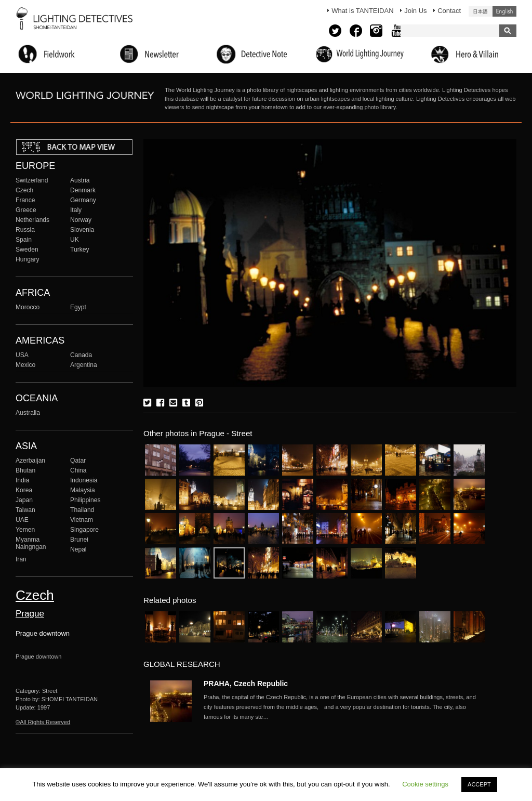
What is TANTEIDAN (362, 11)
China (78, 470)
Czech (24, 190)
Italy (76, 210)
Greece (26, 210)
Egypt (78, 307)
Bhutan (25, 470)
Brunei (79, 540)
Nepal (78, 549)
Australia (28, 413)
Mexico (25, 365)
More (344, 707)
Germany (83, 200)
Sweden (27, 250)
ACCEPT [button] (479, 784)
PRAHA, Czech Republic (246, 684)
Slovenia (82, 230)
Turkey (79, 250)
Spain (24, 240)
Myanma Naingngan (31, 543)
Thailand (82, 510)
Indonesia (84, 480)
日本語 (481, 11)
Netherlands (32, 220)
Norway (81, 220)
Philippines (85, 500)
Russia (25, 230)
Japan (24, 500)
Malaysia (83, 490)
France (25, 200)
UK (75, 240)
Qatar (78, 461)
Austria (80, 180)
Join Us (415, 11)
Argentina (84, 365)
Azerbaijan (30, 461)
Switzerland (32, 180)
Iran (21, 559)
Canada (81, 355)
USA (22, 355)
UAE (22, 520)
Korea (24, 490)
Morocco (28, 307)
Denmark (83, 190)
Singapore (84, 530)
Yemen (25, 530)
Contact (449, 11)
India (22, 480)
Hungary (28, 259)
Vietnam (82, 520)
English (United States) (504, 11)
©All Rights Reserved (43, 722)
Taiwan (25, 510)
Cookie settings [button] (425, 784)
